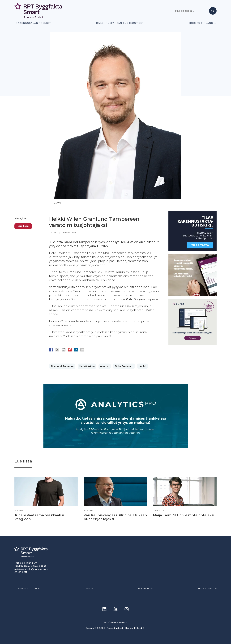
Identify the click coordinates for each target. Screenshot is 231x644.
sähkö (143, 366)
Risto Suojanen (124, 366)
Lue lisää (23, 226)
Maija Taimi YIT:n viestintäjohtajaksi (184, 515)
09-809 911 (21, 572)
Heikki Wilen (87, 366)
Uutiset (89, 589)
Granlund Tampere (62, 366)
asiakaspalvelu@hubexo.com (31, 569)
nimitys (105, 366)
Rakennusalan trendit (33, 23)
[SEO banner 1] (193, 344)
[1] (193, 250)
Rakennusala (146, 589)
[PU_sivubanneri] (193, 295)
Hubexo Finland (201, 23)
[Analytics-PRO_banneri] (116, 447)
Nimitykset (21, 218)
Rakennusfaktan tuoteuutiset (120, 23)
